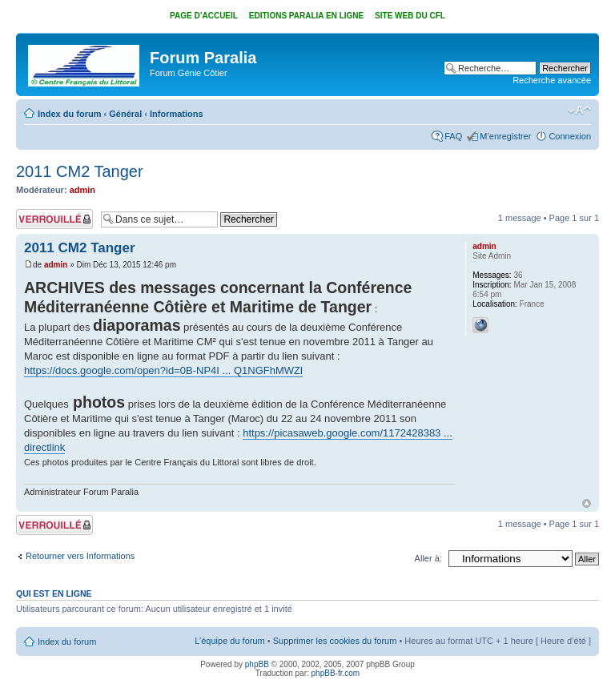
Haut (587, 503)
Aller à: (428, 558)
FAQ (453, 136)
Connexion (570, 136)
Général (125, 114)
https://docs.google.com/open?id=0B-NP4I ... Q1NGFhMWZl (163, 370)
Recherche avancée (552, 80)
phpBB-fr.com (336, 673)
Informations (177, 114)
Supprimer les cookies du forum (335, 641)
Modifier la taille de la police (579, 111)
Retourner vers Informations (80, 556)
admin (82, 190)
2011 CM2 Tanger (80, 171)
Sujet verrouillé (54, 219)
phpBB (257, 664)
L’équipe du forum (229, 641)
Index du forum (69, 114)
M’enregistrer (505, 136)
